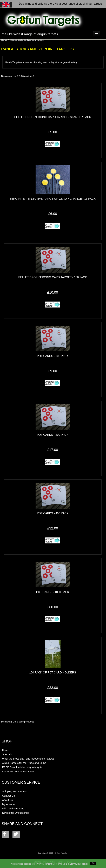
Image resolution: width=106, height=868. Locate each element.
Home (4, 40)
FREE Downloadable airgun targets (22, 767)
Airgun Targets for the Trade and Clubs (24, 763)
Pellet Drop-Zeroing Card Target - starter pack (53, 117)
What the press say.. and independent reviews (28, 759)
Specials (7, 754)
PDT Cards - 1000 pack (53, 592)
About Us (7, 800)
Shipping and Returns (14, 791)
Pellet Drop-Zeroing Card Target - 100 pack (53, 277)
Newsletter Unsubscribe (16, 813)
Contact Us (8, 796)
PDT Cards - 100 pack (53, 356)
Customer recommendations (18, 771)
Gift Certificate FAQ (13, 808)
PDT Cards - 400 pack (53, 513)
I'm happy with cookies (76, 865)
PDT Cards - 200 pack (53, 435)
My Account (9, 804)
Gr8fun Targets (61, 853)
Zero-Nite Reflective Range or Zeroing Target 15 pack (53, 199)
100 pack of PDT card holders (53, 672)
